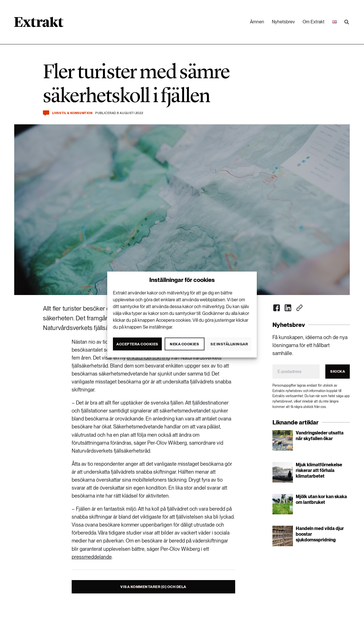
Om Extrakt (314, 22)
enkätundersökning (148, 358)
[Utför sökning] (347, 22)
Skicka (338, 371)
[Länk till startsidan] (39, 24)
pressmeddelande (92, 557)
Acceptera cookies (137, 344)
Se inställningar (229, 344)
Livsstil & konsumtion (72, 113)
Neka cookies (184, 344)
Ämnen (257, 22)
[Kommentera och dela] (46, 113)
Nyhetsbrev (283, 22)
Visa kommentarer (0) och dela (153, 587)
